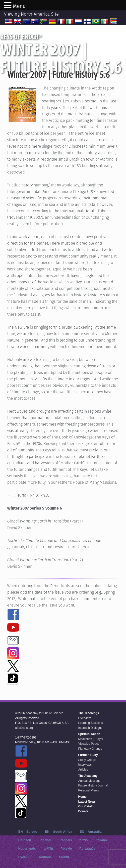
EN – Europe (28, 832)
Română (45, 857)
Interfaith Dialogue (90, 728)
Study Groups (87, 760)
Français (65, 840)
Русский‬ (25, 857)
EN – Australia (91, 832)
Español (45, 840)
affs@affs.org (24, 728)
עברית (84, 840)
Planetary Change (90, 749)
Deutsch (25, 840)
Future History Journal (93, 785)
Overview (84, 718)
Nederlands (27, 848)
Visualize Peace (89, 744)
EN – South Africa (59, 832)
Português (87, 848)
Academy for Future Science (44, 713)
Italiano (101, 840)
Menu (19, 6)
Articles (83, 770)
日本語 (48, 848)
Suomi (64, 857)
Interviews (85, 765)
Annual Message (89, 781)
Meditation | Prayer (91, 739)
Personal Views (89, 790)
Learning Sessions (91, 723)
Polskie (66, 848)
